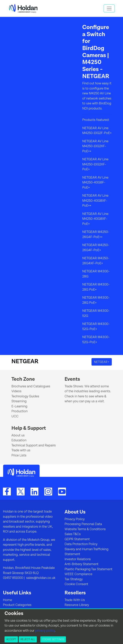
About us (18, 435)
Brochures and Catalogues (31, 386)
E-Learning (19, 406)
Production (19, 411)
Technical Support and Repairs (34, 445)
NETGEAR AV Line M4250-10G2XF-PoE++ (95, 146)
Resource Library (77, 605)
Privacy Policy (75, 519)
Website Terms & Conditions (85, 529)
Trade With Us (75, 600)
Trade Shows (74, 386)
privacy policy (45, 631)
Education (19, 440)
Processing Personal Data (83, 524)
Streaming (19, 401)
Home (7, 600)
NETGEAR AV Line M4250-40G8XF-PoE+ (95, 219)
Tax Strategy (74, 579)
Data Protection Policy (81, 544)
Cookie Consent (76, 584)
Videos (16, 391)
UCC (15, 416)
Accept (11, 639)
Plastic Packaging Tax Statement (88, 569)
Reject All (28, 639)
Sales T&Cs (73, 534)
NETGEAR (101, 362)
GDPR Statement (77, 539)
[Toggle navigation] (109, 8)
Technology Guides (25, 396)
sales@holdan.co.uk (40, 578)
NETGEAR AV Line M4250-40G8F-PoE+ (95, 183)
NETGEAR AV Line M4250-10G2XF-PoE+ (95, 164)
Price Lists (19, 455)
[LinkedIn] (34, 491)
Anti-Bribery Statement (81, 564)
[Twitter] (21, 491)
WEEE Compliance (78, 574)
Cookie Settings (53, 639)
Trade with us (21, 450)
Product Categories (17, 605)
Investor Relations (78, 559)
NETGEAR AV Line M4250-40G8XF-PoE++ (95, 201)
